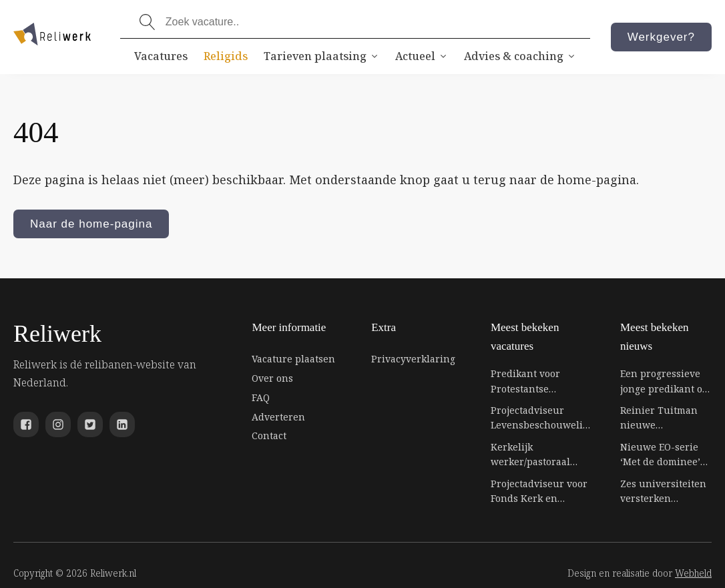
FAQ (261, 397)
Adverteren (278, 417)
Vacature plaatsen (293, 359)
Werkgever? (661, 37)
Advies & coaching (520, 56)
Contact (269, 435)
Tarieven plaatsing (321, 56)
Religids (226, 56)
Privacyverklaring (413, 359)
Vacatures (161, 56)
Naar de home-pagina (91, 224)
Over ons (272, 378)
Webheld (693, 573)
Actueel (422, 56)
